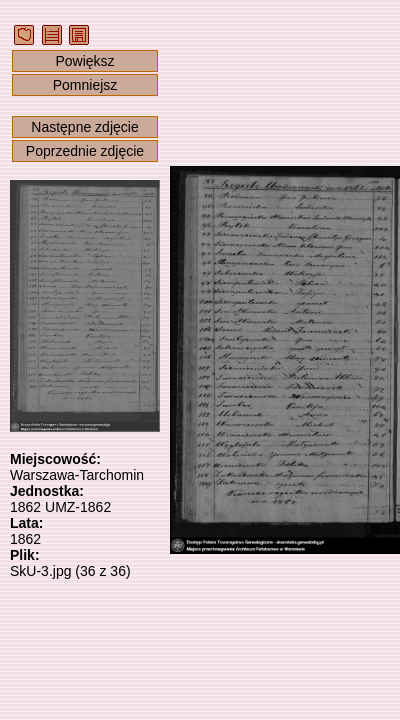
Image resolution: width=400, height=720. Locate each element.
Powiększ (84, 61)
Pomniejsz (85, 85)
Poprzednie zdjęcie (85, 151)
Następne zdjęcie (84, 127)
